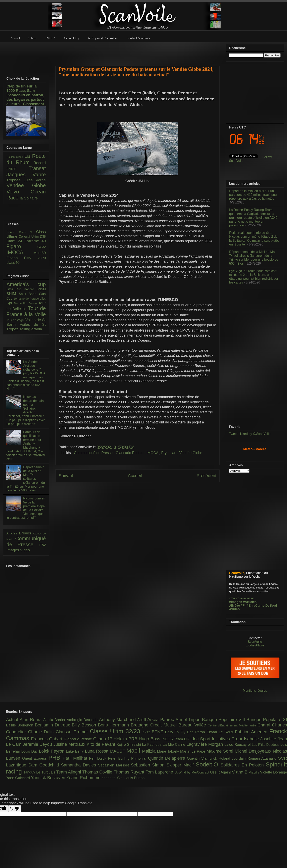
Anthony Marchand (118, 720)
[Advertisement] (137, 52)
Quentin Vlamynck (203, 758)
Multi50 (40, 253)
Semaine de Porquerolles (30, 299)
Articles (13, 533)
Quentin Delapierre (167, 758)
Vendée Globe (191, 453)
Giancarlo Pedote (130, 453)
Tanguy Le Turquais (40, 772)
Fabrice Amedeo (252, 732)
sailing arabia (31, 329)
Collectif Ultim (29, 237)
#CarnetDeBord (265, 606)
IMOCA (153, 453)
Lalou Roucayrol (238, 745)
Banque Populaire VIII (224, 720)
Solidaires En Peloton (243, 765)
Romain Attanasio (263, 758)
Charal (265, 725)
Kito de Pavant (102, 744)
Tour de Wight (16, 320)
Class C (28, 232)
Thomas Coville (98, 772)
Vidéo (25, 550)
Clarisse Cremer (73, 732)
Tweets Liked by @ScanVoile (250, 434)
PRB (55, 758)
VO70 (42, 258)
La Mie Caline (175, 745)
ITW (42, 545)
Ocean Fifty (22, 258)
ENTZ (147, 732)
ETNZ (158, 732)
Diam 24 (16, 241)
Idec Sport (201, 739)
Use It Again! (221, 772)
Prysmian (169, 453)
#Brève (235, 606)
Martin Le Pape (193, 751)
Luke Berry (76, 751)
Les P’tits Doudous (266, 745)
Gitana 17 (103, 739)
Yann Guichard (18, 778)
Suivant (66, 476)
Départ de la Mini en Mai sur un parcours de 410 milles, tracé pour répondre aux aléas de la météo (253, 195)
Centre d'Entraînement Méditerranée (233, 725)
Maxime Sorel (221, 751)
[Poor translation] (15, 809)
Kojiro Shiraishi (129, 745)
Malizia (150, 751)
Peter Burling (120, 758)
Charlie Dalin (42, 732)
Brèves (26, 533)
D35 (43, 237)
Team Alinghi (69, 772)
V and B (240, 772)
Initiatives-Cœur (228, 739)
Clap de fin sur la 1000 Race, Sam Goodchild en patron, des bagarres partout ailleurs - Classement (25, 95)
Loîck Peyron (52, 751)
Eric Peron (197, 732)
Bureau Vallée (193, 725)
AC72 (13, 232)
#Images (236, 602)
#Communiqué (245, 598)
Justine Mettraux (70, 744)
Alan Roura (32, 720)
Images (13, 550)
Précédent (207, 476)
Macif (134, 751)
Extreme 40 (35, 241)
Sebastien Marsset (114, 765)
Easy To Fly (176, 732)
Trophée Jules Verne (26, 180)
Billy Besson (85, 725)
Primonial (140, 758)
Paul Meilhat (76, 758)
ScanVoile (255, 642)
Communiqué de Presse (94, 453)
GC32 (42, 247)
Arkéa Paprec (161, 720)
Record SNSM (35, 289)
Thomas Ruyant (130, 772)
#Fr (243, 606)
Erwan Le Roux (221, 732)
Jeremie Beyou (38, 744)
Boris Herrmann (114, 725)
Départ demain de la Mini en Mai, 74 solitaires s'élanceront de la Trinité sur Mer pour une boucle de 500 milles (26, 479)
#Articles (250, 602)
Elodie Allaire (255, 645)
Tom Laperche (160, 772)
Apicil (142, 720)
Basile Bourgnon (20, 725)
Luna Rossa (97, 751)
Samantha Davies (80, 765)
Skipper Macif (181, 765)
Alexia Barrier (55, 720)
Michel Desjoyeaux (254, 751)
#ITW (232, 598)
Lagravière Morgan (205, 744)
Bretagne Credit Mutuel (155, 725)
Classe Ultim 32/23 (116, 731)
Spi (10, 303)
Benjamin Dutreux (53, 725)
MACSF (118, 751)
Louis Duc (30, 751)
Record (40, 163)
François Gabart (47, 739)
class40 (13, 262)
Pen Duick (99, 758)
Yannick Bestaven (49, 778)
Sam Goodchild (45, 765)
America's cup (26, 284)
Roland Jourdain (233, 758)
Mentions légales (255, 691)
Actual (13, 720)
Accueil (135, 476)
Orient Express (35, 758)
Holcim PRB (126, 739)
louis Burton (135, 778)
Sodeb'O (208, 764)
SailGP (17, 169)
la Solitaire (29, 198)
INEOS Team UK (176, 739)
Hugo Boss (150, 739)
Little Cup (15, 289)
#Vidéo (234, 609)
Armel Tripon (189, 720)
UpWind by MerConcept (192, 772)
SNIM (13, 294)
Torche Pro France (26, 303)
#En (250, 606)
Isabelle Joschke (261, 739)
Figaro (22, 246)
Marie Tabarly (169, 751)
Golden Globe (15, 157)
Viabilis (254, 772)
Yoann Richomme (84, 778)
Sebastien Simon (149, 765)
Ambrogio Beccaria (83, 720)
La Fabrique (152, 745)
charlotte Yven (114, 778)
